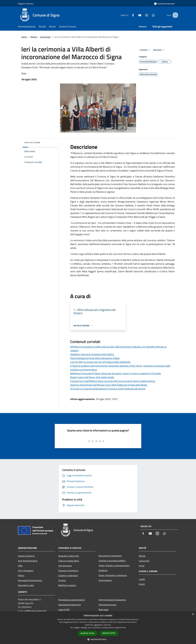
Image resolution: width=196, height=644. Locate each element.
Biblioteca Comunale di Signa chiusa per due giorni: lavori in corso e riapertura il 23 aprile (116, 373)
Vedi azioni (159, 50)
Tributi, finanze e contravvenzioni (114, 566)
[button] (98, 639)
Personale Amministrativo (30, 580)
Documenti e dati (26, 585)
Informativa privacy (108, 605)
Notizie (142, 556)
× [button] (193, 614)
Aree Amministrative (28, 561)
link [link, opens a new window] (124, 628)
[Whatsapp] (151, 15)
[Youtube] (137, 15)
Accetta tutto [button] (88, 633)
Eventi (142, 584)
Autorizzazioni (105, 580)
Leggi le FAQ (64, 610)
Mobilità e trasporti (67, 585)
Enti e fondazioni (26, 571)
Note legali (104, 610)
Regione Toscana (26, 4)
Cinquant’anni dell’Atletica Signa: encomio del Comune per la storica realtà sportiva (113, 381)
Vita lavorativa (65, 566)
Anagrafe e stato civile (69, 556)
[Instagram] (144, 15)
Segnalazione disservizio (69, 605)
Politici (21, 575)
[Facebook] (130, 15)
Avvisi (142, 566)
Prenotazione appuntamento (71, 600)
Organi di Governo (26, 556)
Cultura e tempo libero (69, 561)
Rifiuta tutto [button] (109, 633)
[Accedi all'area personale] (164, 4)
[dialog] (98, 628)
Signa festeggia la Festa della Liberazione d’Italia (95, 358)
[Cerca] (175, 15)
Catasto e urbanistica (68, 575)
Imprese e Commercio (68, 571)
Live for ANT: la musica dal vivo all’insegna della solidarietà (100, 362)
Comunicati (45, 37)
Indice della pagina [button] (32, 142)
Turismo (62, 580)
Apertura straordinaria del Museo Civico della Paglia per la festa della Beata (109, 385)
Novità (34, 37)
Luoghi (142, 579)
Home (24, 37)
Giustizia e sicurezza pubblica (112, 561)
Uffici (20, 566)
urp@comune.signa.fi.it (35, 611)
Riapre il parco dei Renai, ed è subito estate (92, 377)
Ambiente (103, 570)
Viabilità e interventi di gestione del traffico (92, 354)
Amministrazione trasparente (112, 600)
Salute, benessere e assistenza (113, 575)
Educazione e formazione (110, 556)
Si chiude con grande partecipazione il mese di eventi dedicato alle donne (108, 389)
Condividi (145, 50)
